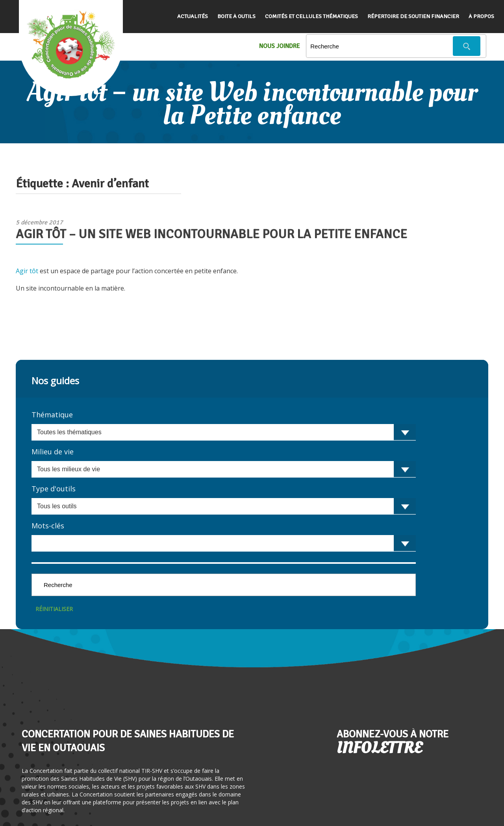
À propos (481, 16)
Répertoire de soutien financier (413, 16)
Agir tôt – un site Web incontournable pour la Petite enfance (211, 234)
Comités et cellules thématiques (311, 16)
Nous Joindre (280, 46)
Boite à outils (236, 16)
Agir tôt (27, 271)
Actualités (193, 16)
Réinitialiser (54, 609)
